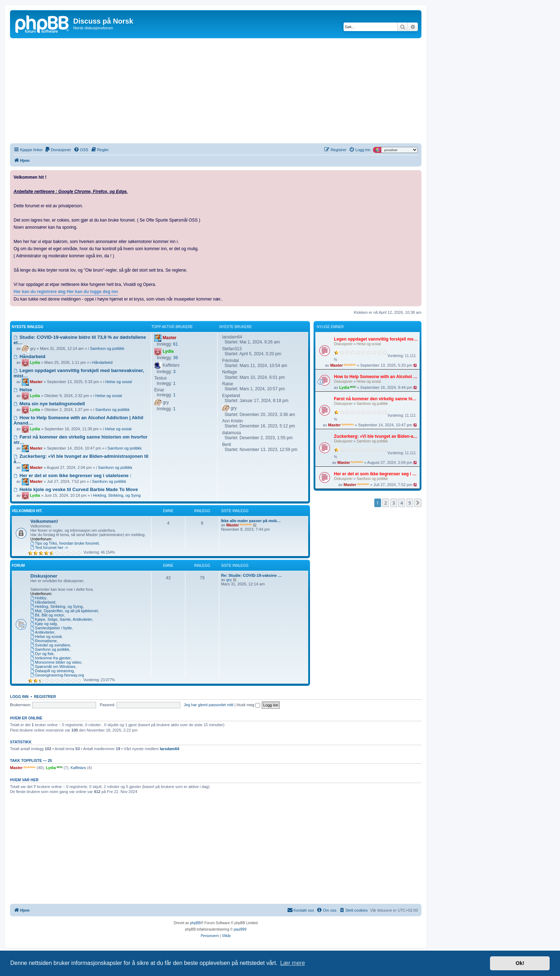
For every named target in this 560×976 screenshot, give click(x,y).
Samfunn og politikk (372, 404)
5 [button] (410, 503)
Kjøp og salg (44, 624)
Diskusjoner (343, 344)
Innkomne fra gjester (51, 658)
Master (337, 365)
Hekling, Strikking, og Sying (117, 495)
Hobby (38, 598)
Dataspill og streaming (52, 671)
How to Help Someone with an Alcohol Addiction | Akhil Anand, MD (376, 377)
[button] (418, 503)
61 (176, 344)
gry (229, 580)
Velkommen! (44, 521)
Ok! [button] (520, 963)
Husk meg (248, 705)
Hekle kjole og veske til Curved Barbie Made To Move (76, 489)
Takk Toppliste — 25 (31, 761)
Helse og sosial (369, 344)
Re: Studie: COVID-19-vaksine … (251, 575)
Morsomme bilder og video (56, 662)
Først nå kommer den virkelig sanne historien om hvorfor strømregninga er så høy (376, 399)
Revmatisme (44, 641)
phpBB (195, 923)
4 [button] (402, 503)
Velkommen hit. (27, 511)
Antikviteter (42, 632)
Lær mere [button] (292, 963)
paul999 (240, 929)
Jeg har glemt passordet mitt (209, 705)
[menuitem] (58, 150)
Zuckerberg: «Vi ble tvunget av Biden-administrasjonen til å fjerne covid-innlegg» (376, 436)
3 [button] (394, 503)
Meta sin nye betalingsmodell (49, 404)
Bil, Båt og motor (47, 615)
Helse (23, 390)
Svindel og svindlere (50, 645)
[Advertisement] (216, 92)
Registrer (45, 697)
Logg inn (19, 697)
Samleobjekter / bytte (51, 628)
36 (176, 358)
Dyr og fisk (42, 654)
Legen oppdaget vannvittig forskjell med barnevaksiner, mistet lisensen (376, 339)
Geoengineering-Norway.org (57, 675)
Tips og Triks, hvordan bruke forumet (65, 543)
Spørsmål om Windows (53, 667)
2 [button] (386, 503)
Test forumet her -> (49, 548)
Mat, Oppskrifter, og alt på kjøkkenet (64, 611)
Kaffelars (78, 768)
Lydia (344, 387)
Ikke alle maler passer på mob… (251, 521)
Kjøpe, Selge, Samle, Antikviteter (61, 619)
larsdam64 (169, 749)
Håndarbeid (29, 356)
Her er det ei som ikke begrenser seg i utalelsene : (376, 474)
